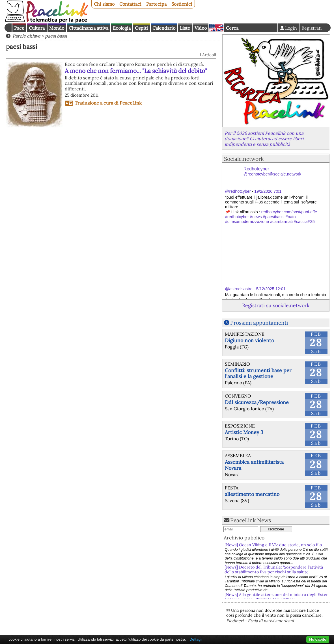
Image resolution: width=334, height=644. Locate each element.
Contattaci (130, 4)
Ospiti (141, 28)
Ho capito (318, 639)
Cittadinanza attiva (89, 28)
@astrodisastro (239, 289)
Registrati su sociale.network (276, 305)
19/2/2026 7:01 (268, 191)
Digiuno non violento (249, 340)
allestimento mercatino (252, 494)
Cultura (37, 28)
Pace (19, 28)
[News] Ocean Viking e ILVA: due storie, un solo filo (273, 545)
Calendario (164, 28)
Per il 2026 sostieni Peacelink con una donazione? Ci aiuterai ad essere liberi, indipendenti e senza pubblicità (265, 138)
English (216, 28)
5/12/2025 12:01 (271, 289)
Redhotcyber (272, 171)
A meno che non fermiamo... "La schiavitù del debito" (136, 71)
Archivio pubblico (244, 538)
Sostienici (182, 4)
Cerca (232, 28)
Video (201, 28)
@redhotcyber (238, 191)
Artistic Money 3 (244, 432)
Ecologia (122, 28)
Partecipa (156, 4)
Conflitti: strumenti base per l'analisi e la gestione (258, 373)
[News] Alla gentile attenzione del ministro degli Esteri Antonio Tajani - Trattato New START (277, 597)
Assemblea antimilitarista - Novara (256, 465)
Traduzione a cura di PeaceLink (108, 103)
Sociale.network (244, 159)
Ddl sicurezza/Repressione (257, 402)
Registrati (312, 28)
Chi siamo (104, 4)
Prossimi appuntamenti (259, 323)
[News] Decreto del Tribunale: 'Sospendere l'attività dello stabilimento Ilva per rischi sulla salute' (274, 570)
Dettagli (196, 639)
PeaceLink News (251, 520)
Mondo (57, 28)
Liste (185, 28)
